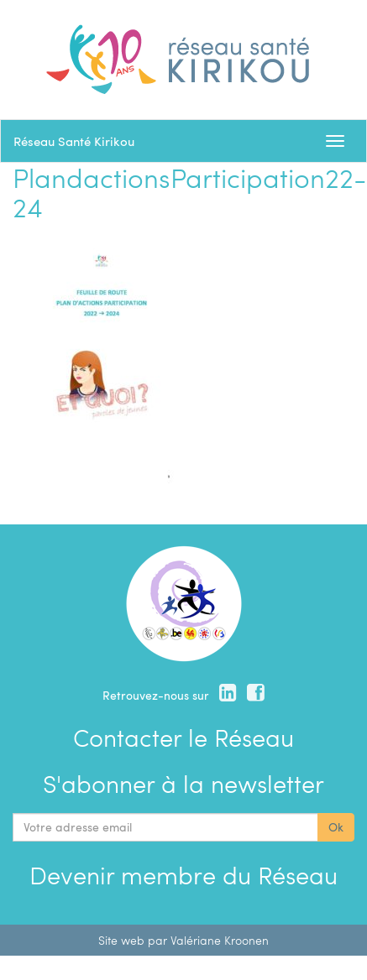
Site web (121, 940)
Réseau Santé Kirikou (74, 141)
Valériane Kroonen (220, 940)
